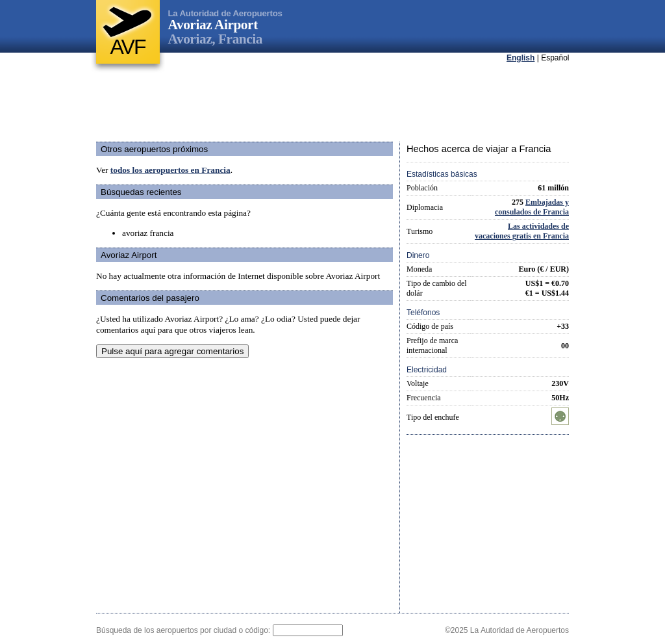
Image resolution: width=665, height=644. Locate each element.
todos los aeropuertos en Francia (170, 170)
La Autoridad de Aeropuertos (225, 13)
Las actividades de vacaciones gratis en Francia (522, 231)
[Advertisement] (332, 103)
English (521, 58)
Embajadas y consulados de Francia (532, 207)
